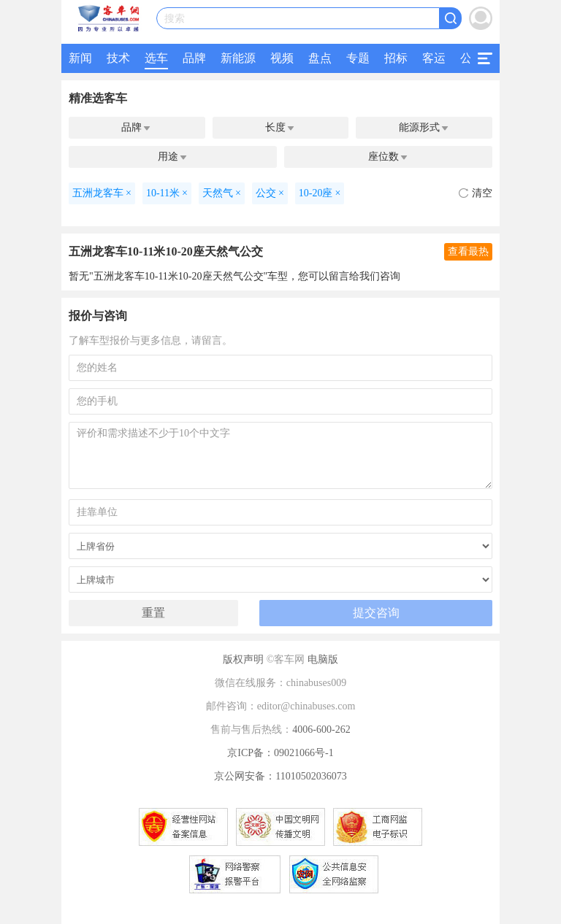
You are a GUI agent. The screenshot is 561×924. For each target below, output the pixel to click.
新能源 (238, 58)
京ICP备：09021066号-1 (280, 753)
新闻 (80, 58)
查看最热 (468, 251)
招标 (396, 58)
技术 (118, 58)
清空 (476, 193)
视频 (282, 58)
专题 (358, 58)
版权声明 (243, 659)
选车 (156, 58)
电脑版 (323, 659)
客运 (434, 58)
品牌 (194, 58)
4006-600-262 (321, 729)
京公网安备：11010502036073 (280, 776)
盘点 (320, 58)
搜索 (175, 19)
